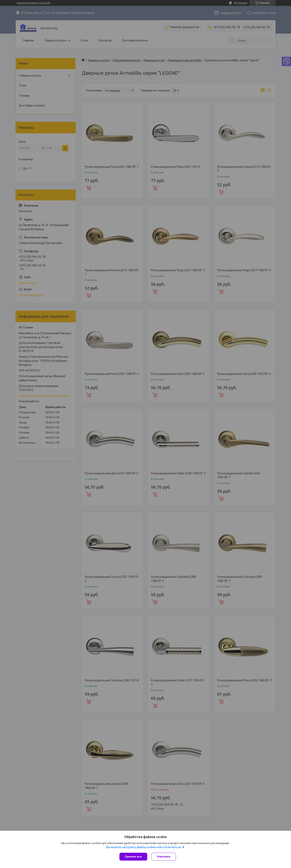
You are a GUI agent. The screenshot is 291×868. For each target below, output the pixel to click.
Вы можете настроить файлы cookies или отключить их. (144, 847)
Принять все (133, 857)
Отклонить (164, 857)
